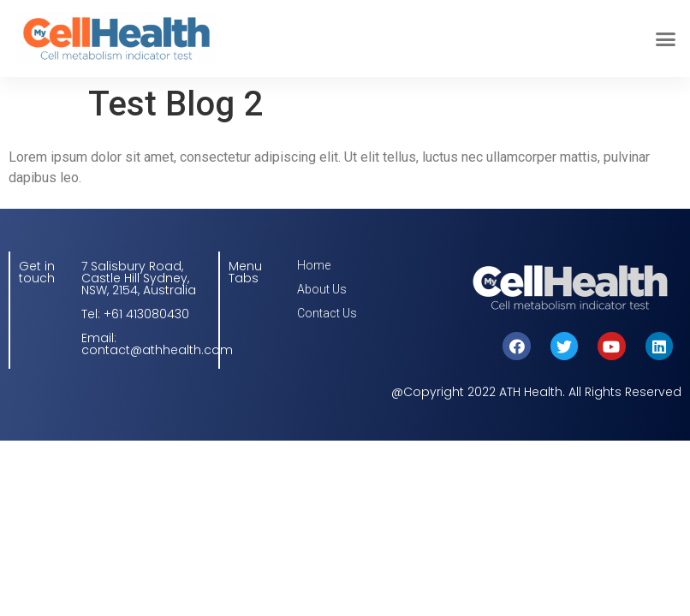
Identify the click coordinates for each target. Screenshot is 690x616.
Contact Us (327, 313)
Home (314, 265)
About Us (322, 289)
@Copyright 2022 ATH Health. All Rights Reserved (536, 392)
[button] (666, 38)
